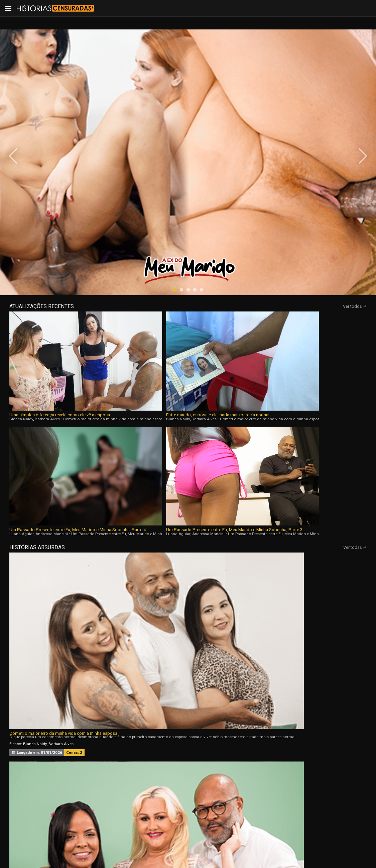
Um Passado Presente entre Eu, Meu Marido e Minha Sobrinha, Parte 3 (317, 232)
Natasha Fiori (273, 347)
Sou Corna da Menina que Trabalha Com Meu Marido (298, 438)
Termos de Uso (252, 845)
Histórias (188, 776)
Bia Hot (149, 457)
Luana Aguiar (199, 236)
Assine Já (276, 811)
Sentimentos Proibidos (32, 438)
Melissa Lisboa (36, 457)
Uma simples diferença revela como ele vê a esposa (51, 232)
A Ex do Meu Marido (148, 438)
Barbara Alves (47, 236)
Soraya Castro (320, 347)
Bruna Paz (296, 347)
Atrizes (257, 776)
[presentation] (21, 87)
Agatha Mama (274, 457)
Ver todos (355, 168)
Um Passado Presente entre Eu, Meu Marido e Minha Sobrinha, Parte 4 (229, 232)
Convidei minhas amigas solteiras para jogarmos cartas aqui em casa (304, 328)
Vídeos (119, 776)
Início (49, 776)
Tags (327, 776)
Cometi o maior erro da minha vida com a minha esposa (63, 328)
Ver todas (355, 250)
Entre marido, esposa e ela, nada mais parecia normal (140, 232)
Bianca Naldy (21, 236)
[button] (175, 152)
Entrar (101, 811)
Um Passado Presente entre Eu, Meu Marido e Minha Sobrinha (186, 328)
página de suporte (184, 845)
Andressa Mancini (229, 236)
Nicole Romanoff (303, 457)
